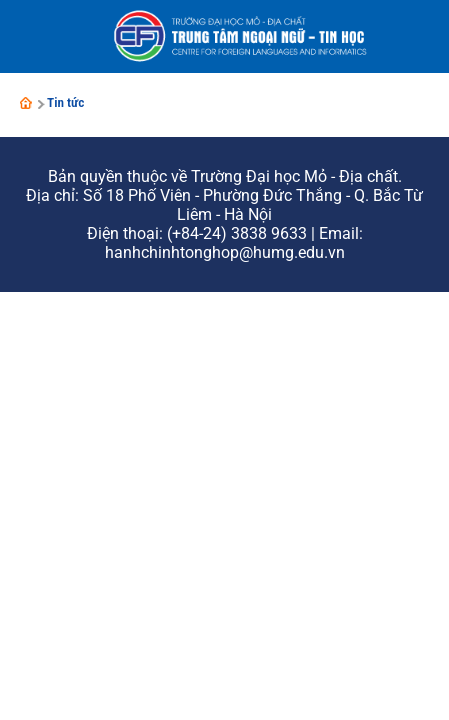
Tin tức (66, 102)
